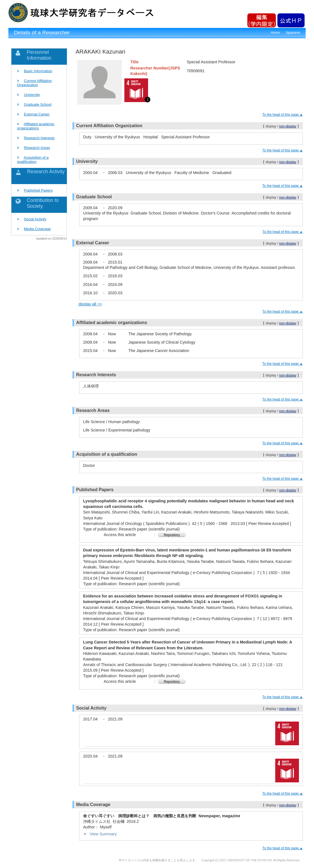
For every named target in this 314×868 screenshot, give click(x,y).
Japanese (293, 33)
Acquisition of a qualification (33, 160)
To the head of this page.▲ (283, 115)
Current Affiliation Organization (34, 83)
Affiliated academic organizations (36, 126)
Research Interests (39, 138)
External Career (37, 114)
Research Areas (37, 148)
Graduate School (38, 104)
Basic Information (38, 71)
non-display (288, 126)
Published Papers (38, 190)
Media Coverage (38, 229)
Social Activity (35, 219)
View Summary (100, 834)
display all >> (90, 304)
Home (275, 33)
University (32, 95)
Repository (172, 535)
